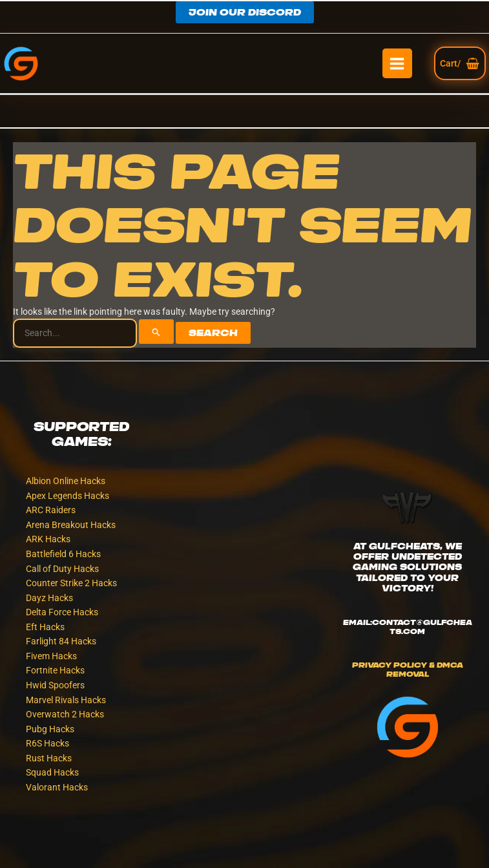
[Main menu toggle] (397, 63)
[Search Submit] (156, 332)
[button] (245, 12)
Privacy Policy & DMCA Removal (408, 669)
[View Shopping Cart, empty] (460, 63)
